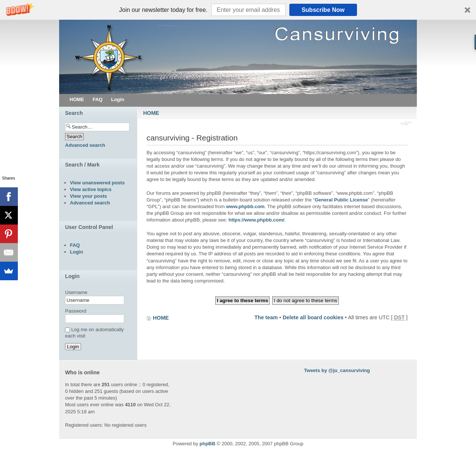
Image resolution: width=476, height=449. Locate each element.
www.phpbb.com (245, 206)
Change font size (406, 124)
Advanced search (85, 145)
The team (266, 317)
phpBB (208, 444)
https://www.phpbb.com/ (256, 220)
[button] (238, 10)
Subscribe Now (323, 10)
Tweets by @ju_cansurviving (337, 370)
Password (76, 311)
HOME (151, 113)
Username (76, 292)
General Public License (341, 200)
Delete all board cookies (313, 317)
